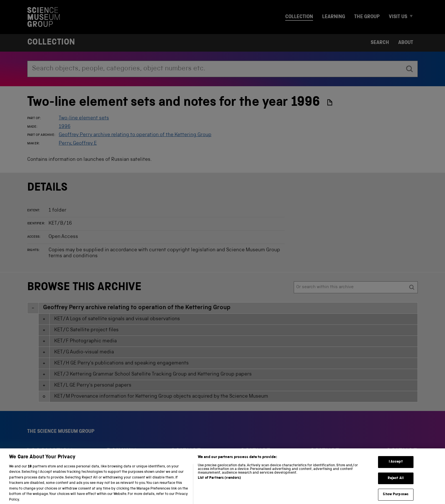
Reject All (396, 483)
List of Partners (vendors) (219, 483)
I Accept (396, 467)
